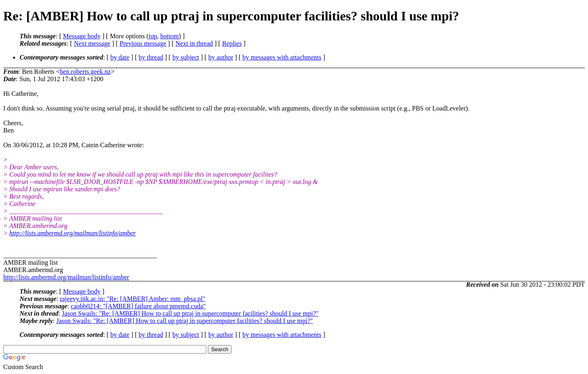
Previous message (143, 43)
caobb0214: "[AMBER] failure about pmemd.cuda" (138, 306)
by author (221, 57)
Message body (82, 36)
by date (120, 57)
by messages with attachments (282, 57)
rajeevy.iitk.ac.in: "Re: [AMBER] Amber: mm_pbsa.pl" (133, 299)
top (153, 36)
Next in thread (194, 43)
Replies (232, 43)
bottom (169, 36)
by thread (151, 57)
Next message (92, 43)
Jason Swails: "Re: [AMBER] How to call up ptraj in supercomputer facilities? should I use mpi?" (190, 313)
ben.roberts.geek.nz (85, 72)
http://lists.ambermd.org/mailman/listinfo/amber (73, 233)
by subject (186, 57)
